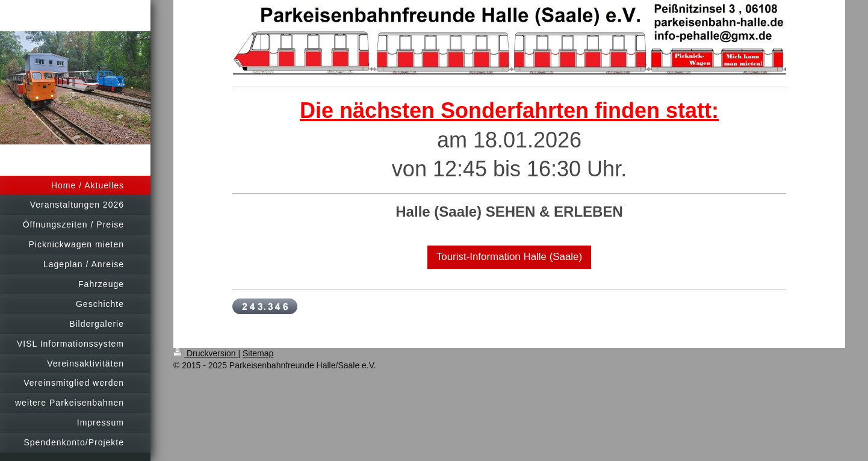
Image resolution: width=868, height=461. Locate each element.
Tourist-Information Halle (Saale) (509, 257)
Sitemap (258, 353)
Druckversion (206, 353)
